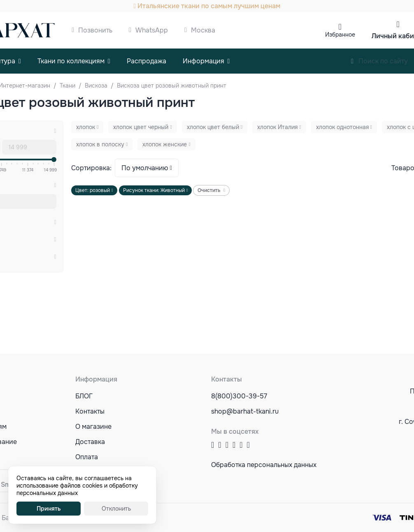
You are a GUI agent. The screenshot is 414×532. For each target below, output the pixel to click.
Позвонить (95, 30)
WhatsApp (152, 30)
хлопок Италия (277, 127)
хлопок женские (165, 144)
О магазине (93, 427)
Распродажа (147, 61)
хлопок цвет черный (141, 127)
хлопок (86, 127)
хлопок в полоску (100, 144)
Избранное (340, 35)
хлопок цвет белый (213, 127)
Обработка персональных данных (264, 465)
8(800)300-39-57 (239, 396)
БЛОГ (84, 396)
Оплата (87, 457)
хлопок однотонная (342, 127)
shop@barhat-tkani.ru (245, 411)
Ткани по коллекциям (71, 61)
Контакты (90, 411)
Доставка (90, 442)
